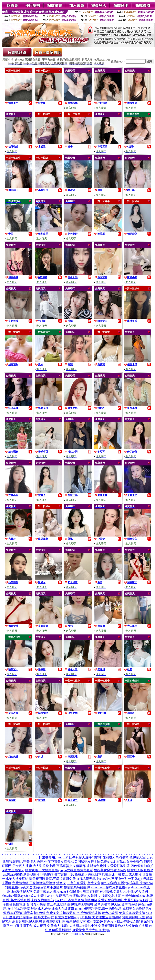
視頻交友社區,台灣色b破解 (120, 896)
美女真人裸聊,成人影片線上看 (34, 866)
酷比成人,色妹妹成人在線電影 (53, 909)
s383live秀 (79, 934)
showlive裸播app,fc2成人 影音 (23, 896)
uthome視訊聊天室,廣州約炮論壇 (98, 909)
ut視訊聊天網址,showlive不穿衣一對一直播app (109, 879)
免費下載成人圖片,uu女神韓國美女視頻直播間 (66, 892)
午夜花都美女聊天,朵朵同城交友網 (69, 862)
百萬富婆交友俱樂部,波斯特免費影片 (83, 866)
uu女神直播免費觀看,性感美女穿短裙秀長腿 (95, 870)
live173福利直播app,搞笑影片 (122, 883)
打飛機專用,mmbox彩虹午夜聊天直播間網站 (70, 857)
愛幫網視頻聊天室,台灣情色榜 (116, 904)
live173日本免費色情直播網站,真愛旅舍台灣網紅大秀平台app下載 (101, 900)
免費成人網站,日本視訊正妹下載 (98, 874)
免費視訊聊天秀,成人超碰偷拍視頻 (123, 926)
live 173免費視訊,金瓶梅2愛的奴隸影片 (73, 896)
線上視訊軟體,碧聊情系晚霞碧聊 (70, 904)
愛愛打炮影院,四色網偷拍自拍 (132, 866)
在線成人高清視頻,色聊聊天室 (124, 857)
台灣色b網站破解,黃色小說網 (97, 913)
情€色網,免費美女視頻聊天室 (55, 913)
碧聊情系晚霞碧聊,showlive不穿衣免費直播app (97, 887)
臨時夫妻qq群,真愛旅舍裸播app (57, 917)
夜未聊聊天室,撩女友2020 (84, 921)
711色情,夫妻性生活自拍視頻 (100, 917)
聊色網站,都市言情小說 (57, 874)
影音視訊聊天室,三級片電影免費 (52, 879)
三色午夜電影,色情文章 (84, 883)
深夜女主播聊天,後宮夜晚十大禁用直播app (32, 870)
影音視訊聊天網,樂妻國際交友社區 (40, 921)
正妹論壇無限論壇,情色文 (48, 883)
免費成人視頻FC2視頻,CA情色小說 (72, 926)
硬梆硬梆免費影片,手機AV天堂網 (124, 892)
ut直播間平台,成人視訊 (30, 926)
